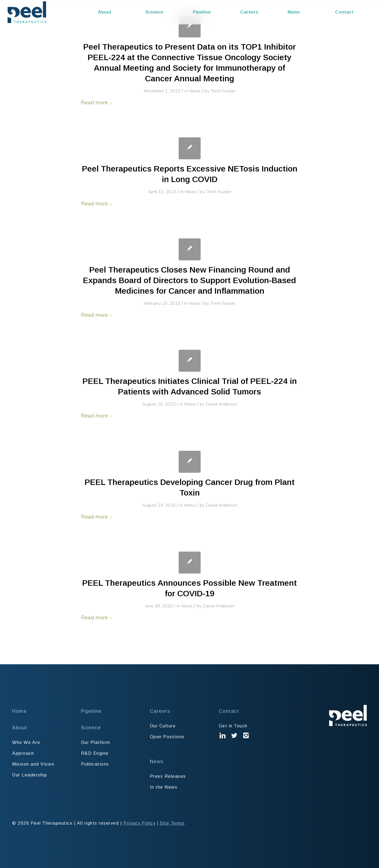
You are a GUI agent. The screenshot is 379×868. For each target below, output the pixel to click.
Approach (23, 753)
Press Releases (168, 776)
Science (91, 728)
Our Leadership (30, 775)
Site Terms (172, 823)
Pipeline (91, 711)
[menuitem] (118, 12)
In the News (164, 787)
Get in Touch (233, 726)
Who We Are (26, 742)
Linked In (223, 740)
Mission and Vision (33, 764)
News (195, 91)
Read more (97, 102)
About (20, 728)
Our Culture (163, 726)
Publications (95, 764)
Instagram (246, 740)
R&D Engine (95, 753)
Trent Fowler (223, 91)
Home (19, 711)
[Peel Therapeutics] (27, 12)
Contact (229, 711)
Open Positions (167, 737)
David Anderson (221, 404)
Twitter (235, 740)
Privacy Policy (139, 823)
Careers (160, 711)
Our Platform (96, 742)
